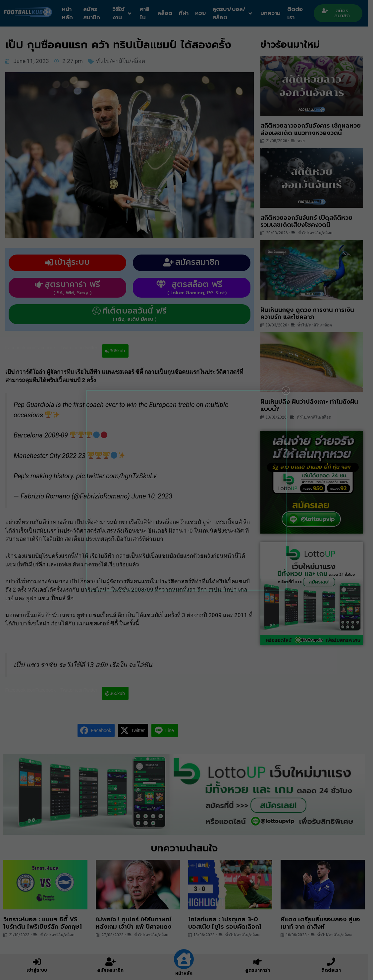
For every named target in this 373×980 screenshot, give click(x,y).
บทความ (274, 13)
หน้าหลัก (68, 13)
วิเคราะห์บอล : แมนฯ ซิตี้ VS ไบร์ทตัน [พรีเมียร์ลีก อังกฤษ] (42, 924)
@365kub (117, 351)
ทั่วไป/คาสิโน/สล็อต (123, 61)
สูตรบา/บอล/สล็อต (236, 13)
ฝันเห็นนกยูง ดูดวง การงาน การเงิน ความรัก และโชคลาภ (310, 314)
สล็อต (167, 13)
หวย (203, 13)
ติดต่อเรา (299, 13)
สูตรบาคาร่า (261, 970)
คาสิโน (147, 13)
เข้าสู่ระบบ (37, 970)
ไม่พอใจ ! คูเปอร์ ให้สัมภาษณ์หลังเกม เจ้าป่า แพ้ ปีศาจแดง (135, 924)
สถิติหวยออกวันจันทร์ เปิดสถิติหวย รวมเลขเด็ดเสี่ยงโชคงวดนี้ (309, 221)
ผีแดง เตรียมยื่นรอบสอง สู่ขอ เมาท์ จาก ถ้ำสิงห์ (324, 924)
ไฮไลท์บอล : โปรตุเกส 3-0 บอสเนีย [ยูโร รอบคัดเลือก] (227, 924)
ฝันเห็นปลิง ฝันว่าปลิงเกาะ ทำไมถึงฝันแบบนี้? (312, 405)
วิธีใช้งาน (124, 13)
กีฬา (186, 13)
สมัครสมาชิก (93, 13)
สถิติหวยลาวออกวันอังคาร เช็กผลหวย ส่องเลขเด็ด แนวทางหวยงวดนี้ (313, 129)
